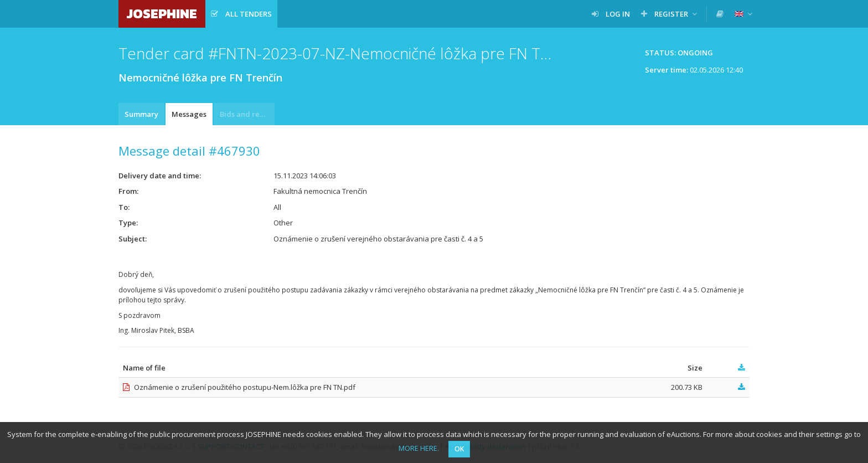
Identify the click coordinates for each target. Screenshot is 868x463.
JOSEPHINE (162, 14)
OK (459, 449)
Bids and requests (247, 114)
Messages (189, 114)
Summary (141, 114)
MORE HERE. (419, 448)
